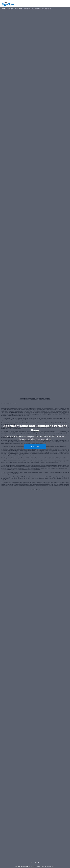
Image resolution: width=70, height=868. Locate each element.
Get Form (35, 447)
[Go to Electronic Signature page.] (7, 9)
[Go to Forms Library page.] (19, 9)
